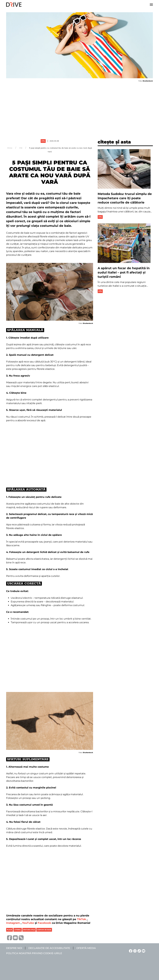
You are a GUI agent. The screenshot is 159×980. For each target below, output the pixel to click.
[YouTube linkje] (143, 951)
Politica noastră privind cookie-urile (34, 953)
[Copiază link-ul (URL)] (21, 938)
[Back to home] (14, 5)
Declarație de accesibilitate (49, 948)
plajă (10, 930)
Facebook (44, 923)
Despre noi (14, 948)
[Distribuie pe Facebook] (9, 938)
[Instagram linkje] (134, 951)
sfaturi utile (29, 930)
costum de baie (44, 930)
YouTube (28, 923)
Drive (10, 148)
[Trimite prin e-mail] (15, 938)
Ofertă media (86, 948)
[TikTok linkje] (139, 951)
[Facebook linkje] (130, 951)
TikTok (81, 919)
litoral (18, 930)
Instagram (13, 923)
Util (43, 141)
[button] (151, 5)
